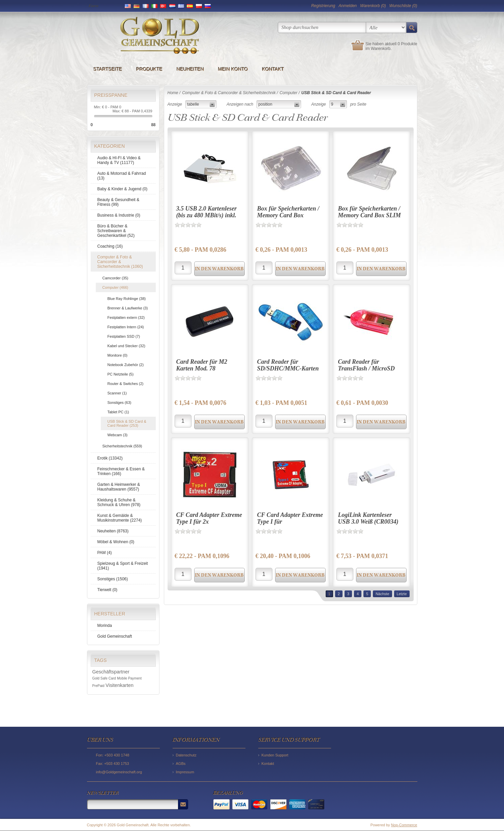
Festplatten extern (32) (126, 317)
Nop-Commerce (404, 825)
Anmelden (348, 6)
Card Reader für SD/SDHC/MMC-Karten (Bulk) (288, 368)
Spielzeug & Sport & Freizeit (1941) (123, 566)
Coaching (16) (110, 246)
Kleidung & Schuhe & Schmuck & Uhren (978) (119, 502)
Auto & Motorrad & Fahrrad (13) (122, 176)
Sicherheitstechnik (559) (122, 446)
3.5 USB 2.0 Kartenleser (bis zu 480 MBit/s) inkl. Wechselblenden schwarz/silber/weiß (207, 218)
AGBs (181, 764)
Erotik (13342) (110, 458)
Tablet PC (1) (118, 412)
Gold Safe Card (104, 678)
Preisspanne (111, 95)
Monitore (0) (117, 355)
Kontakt (273, 69)
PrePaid (98, 686)
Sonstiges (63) (120, 403)
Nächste (382, 594)
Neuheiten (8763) (113, 531)
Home (173, 93)
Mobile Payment (129, 678)
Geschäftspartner (111, 672)
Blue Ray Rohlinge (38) (127, 299)
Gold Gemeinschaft (115, 636)
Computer (288, 93)
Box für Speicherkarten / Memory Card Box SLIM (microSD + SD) (370, 215)
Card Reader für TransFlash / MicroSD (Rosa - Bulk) (366, 368)
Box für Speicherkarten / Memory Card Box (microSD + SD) (288, 215)
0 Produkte (407, 44)
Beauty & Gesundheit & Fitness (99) (118, 202)
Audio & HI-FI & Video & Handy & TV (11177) (119, 160)
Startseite (108, 69)
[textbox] (322, 27)
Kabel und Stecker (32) (127, 346)
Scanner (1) (117, 393)
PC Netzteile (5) (121, 374)
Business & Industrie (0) (119, 215)
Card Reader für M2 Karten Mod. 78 (202, 365)
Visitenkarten (120, 685)
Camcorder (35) (115, 278)
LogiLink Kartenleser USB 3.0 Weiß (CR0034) (368, 518)
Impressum (185, 772)
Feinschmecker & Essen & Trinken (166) (121, 471)
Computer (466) (115, 287)
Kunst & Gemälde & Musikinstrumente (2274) (120, 518)
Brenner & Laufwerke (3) (128, 308)
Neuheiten (190, 69)
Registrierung (323, 6)
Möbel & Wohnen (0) (116, 542)
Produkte (150, 69)
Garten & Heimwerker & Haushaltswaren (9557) (119, 487)
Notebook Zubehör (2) (126, 365)
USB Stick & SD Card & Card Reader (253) (127, 423)
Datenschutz (186, 755)
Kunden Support (275, 755)
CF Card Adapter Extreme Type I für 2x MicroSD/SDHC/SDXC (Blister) (209, 525)
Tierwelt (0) (108, 590)
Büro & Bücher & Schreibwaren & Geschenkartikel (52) (116, 231)
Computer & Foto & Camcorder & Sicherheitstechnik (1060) (120, 262)
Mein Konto (233, 69)
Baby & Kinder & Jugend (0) (123, 189)
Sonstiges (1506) (113, 579)
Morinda (105, 626)
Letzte (402, 594)
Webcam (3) (118, 435)
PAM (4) (105, 553)
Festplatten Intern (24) (126, 327)
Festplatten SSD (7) (124, 336)
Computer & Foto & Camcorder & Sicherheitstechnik (229, 93)
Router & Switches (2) (126, 384)
